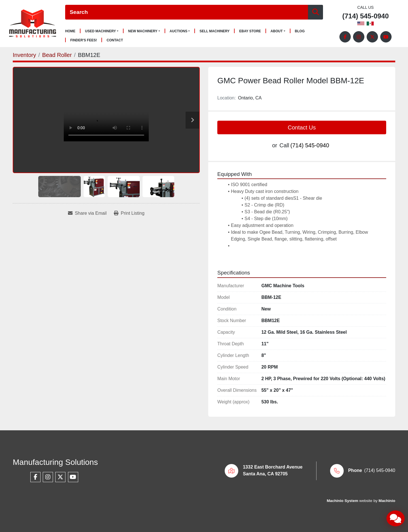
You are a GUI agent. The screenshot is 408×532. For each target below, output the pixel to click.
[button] (102, 31)
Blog (300, 31)
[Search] (187, 12)
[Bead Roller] (57, 55)
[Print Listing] (129, 213)
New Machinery (143, 31)
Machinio (387, 501)
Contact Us (302, 127)
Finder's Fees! (84, 40)
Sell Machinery (214, 31)
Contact (115, 40)
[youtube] (386, 37)
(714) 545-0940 (365, 16)
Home (70, 31)
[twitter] (372, 37)
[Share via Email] (87, 213)
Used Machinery (100, 31)
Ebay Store (250, 31)
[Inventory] (24, 55)
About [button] (277, 31)
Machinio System (342, 501)
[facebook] (345, 37)
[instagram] (359, 37)
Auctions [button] (179, 31)
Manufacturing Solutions (55, 462)
